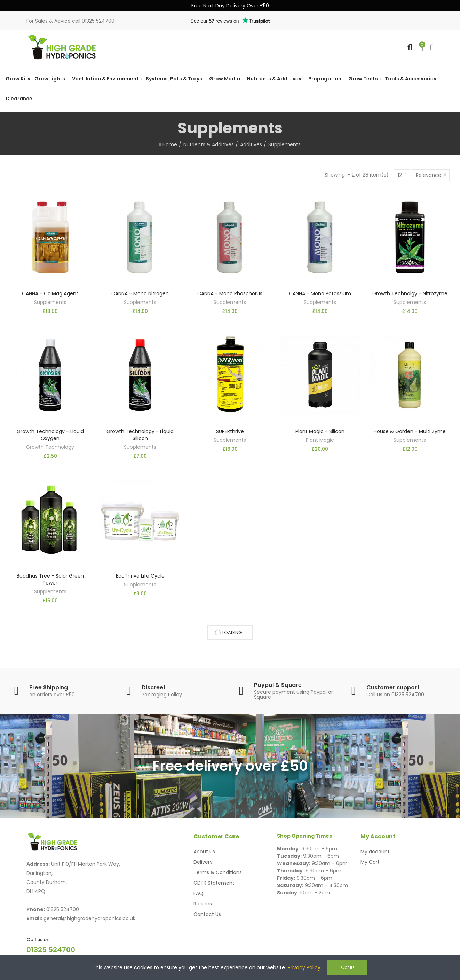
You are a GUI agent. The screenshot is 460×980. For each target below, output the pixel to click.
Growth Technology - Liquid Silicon (140, 435)
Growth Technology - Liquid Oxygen (50, 435)
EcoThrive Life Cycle (140, 576)
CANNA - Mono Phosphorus (230, 293)
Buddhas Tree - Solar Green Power (50, 579)
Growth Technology (50, 447)
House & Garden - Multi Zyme (410, 431)
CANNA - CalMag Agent (50, 293)
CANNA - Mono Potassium (320, 293)
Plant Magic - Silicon (320, 431)
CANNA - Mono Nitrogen (140, 293)
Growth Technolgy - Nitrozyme (410, 293)
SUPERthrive (230, 431)
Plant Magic (320, 440)
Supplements (50, 302)
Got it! (347, 967)
